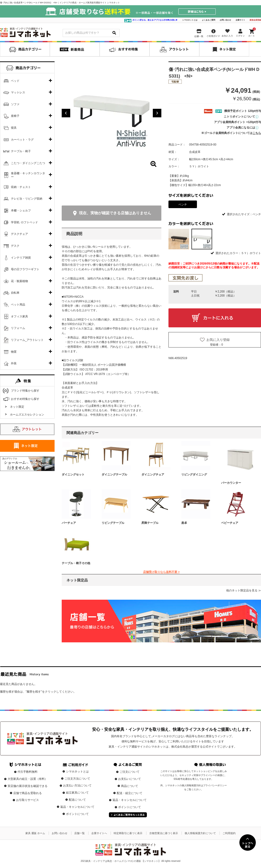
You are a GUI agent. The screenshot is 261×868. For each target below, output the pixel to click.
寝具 (14, 128)
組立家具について (77, 793)
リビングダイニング (194, 475)
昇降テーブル (150, 523)
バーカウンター (231, 483)
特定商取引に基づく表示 (128, 833)
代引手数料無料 (28, 772)
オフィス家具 (19, 316)
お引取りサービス (28, 800)
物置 (14, 352)
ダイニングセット (73, 475)
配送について (77, 800)
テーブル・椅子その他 (76, 563)
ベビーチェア (230, 523)
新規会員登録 (255, 20)
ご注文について (130, 772)
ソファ (15, 104)
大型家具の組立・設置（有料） (28, 779)
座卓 (184, 523)
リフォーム (18, 328)
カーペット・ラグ (22, 140)
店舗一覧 (79, 833)
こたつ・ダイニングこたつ (28, 163)
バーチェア (69, 523)
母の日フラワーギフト (25, 269)
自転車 (15, 293)
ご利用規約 (229, 833)
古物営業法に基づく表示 (164, 833)
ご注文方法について (77, 779)
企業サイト (240, 20)
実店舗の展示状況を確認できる (28, 786)
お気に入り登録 (218, 340)
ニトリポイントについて (241, 117)
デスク (15, 246)
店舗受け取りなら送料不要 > (161, 572)
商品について (130, 786)
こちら (257, 133)
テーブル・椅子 (21, 151)
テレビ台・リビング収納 (27, 199)
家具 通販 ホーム (35, 833)
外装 (14, 363)
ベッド (15, 81)
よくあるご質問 (209, 20)
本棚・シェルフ (21, 210)
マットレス (18, 92)
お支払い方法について (77, 786)
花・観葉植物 (19, 281)
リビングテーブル (113, 523)
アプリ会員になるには (243, 128)
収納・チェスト (21, 187)
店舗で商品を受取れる (28, 793)
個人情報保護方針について (200, 833)
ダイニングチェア (153, 475)
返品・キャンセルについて (77, 807)
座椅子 (15, 116)
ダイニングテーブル (114, 475)
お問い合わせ (225, 20)
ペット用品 (18, 305)
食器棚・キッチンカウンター (28, 175)
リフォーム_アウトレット (27, 340)
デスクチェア (19, 234)
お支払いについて (130, 779)
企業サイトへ (99, 833)
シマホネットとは (190, 20)
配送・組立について (130, 793)
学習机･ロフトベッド (24, 222)
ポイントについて (77, 814)
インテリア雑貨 (21, 258)
